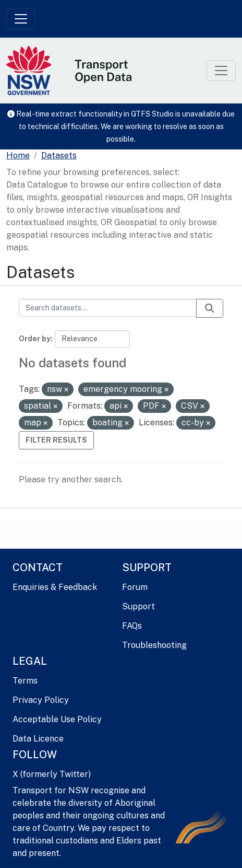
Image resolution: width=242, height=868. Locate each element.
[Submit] (210, 308)
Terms (25, 681)
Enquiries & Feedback (55, 587)
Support (138, 606)
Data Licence (38, 739)
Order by (35, 339)
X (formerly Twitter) (52, 774)
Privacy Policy (41, 700)
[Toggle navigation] (21, 19)
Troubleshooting (154, 645)
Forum (135, 587)
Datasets (59, 155)
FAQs (132, 626)
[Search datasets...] (108, 308)
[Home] (18, 156)
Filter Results (56, 440)
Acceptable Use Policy (57, 719)
